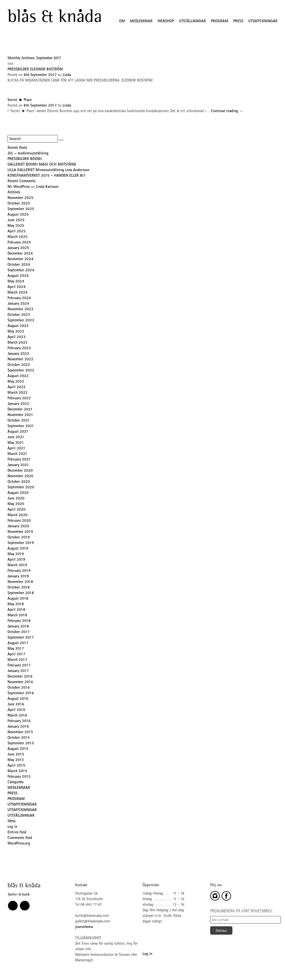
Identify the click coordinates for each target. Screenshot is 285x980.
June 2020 (16, 499)
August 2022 (18, 376)
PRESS (238, 21)
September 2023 (21, 321)
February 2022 (19, 398)
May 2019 (16, 554)
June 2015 (16, 755)
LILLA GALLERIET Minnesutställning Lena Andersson (48, 170)
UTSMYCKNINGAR (263, 21)
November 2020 (20, 476)
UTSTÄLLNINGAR (192, 21)
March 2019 (17, 565)
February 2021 (19, 460)
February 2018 (19, 621)
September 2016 (21, 693)
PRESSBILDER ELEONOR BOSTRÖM (35, 70)
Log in (12, 827)
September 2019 (21, 543)
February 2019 (19, 571)
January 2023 (18, 354)
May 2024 (16, 282)
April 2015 (16, 766)
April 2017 (16, 654)
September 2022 (21, 371)
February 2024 (19, 298)
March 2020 (18, 515)
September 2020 (21, 487)
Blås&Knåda (54, 16)
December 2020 (20, 471)
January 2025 (18, 248)
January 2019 (18, 577)
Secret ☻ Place (20, 100)
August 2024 (18, 276)
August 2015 (18, 749)
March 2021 (17, 454)
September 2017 (21, 638)
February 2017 (19, 666)
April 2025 (17, 232)
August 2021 (18, 432)
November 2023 (20, 309)
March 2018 (17, 615)
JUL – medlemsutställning (28, 154)
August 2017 (18, 643)
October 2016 (19, 688)
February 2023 (19, 348)
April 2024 (17, 287)
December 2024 (20, 254)
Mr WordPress (19, 187)
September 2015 (21, 743)
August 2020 (18, 493)
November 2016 (20, 682)
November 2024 (20, 259)
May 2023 (16, 332)
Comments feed (20, 838)
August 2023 (18, 326)
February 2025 (19, 243)
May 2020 (16, 504)
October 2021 (19, 421)
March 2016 (17, 716)
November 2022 (20, 360)
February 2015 (19, 777)
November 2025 (20, 198)
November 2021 (20, 415)
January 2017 (18, 671)
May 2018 (16, 604)
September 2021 (21, 426)
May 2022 (16, 382)
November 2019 (20, 532)
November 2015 (20, 732)
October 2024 (19, 265)
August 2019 (18, 549)
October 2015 (19, 738)
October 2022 (19, 365)
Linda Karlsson (47, 187)
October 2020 (19, 482)
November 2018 (20, 582)
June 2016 (16, 705)
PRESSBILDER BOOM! (25, 159)
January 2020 (18, 526)
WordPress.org (19, 844)
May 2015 (16, 760)
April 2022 (17, 387)
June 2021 (16, 437)
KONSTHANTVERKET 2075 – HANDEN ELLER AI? (46, 176)
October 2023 (19, 315)
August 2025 (18, 215)
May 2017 (16, 649)
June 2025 (16, 220)
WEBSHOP (166, 21)
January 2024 (18, 304)
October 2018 (19, 588)
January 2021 (18, 465)
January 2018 (18, 627)
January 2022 (18, 404)
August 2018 (18, 599)
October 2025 (19, 204)
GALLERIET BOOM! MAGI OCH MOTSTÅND (42, 165)
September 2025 (21, 209)
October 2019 (19, 538)
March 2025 (18, 237)
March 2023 (18, 343)
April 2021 (16, 449)
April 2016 (16, 710)
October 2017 (19, 632)
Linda (67, 75)
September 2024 (21, 270)
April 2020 (17, 510)
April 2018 (16, 610)
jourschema (84, 927)
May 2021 (16, 443)
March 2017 (17, 660)
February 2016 (19, 721)
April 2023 (17, 337)
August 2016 (18, 699)
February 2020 (19, 521)
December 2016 (20, 677)
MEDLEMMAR (141, 21)
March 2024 (18, 293)
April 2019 (16, 560)
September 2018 (21, 593)
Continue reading (227, 111)
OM (122, 21)
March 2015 (17, 771)
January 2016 (18, 727)
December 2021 (20, 410)
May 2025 (16, 226)
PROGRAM (220, 21)
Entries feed (17, 833)
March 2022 (18, 393)
